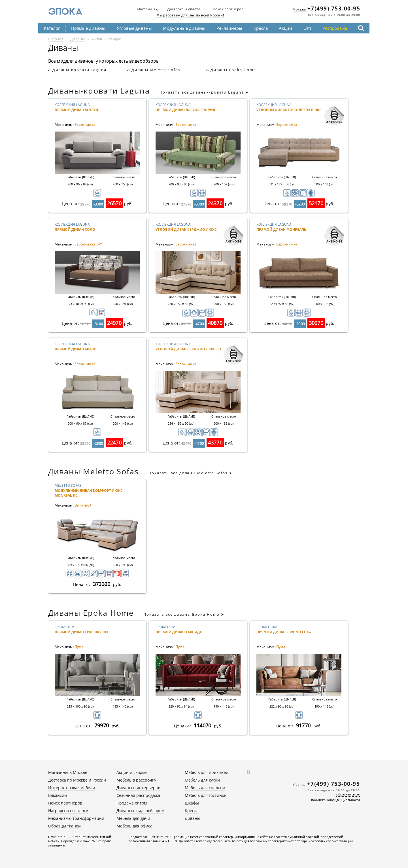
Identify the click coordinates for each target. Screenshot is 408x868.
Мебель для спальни (205, 788)
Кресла (261, 28)
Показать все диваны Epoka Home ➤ (184, 614)
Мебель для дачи (133, 818)
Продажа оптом (132, 803)
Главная (56, 39)
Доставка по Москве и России (77, 780)
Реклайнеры (229, 28)
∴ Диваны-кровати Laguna (77, 70)
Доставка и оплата (184, 9)
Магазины (146, 9)
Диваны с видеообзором (140, 811)
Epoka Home (89, 634)
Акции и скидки (132, 772)
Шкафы (192, 803)
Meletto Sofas (89, 493)
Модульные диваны (184, 28)
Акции (285, 28)
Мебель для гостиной (206, 795)
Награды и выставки (68, 811)
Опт (307, 28)
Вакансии (58, 795)
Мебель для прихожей (207, 772)
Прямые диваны (88, 28)
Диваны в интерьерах (138, 788)
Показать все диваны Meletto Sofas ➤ (191, 473)
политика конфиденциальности (335, 800)
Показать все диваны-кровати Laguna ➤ (204, 92)
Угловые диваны (134, 28)
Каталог (52, 28)
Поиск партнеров (228, 9)
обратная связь (348, 794)
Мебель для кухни (202, 780)
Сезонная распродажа (138, 795)
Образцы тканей (64, 826)
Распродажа (335, 28)
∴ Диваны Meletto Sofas (154, 70)
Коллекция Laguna (89, 112)
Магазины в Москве (68, 772)
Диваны (78, 39)
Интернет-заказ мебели (72, 788)
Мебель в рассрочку (136, 780)
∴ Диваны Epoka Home (231, 70)
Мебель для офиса (134, 826)
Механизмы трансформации (76, 818)
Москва (299, 9)
